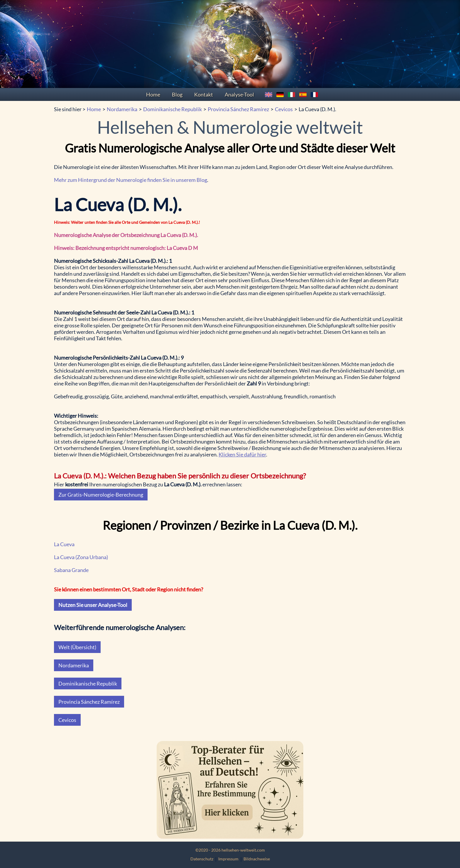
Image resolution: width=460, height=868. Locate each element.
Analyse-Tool (239, 94)
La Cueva (64, 544)
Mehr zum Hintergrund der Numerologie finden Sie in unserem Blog (131, 180)
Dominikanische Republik (172, 109)
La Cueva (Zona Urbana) (81, 557)
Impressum (228, 859)
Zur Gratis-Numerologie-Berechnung (101, 495)
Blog (177, 94)
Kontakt (204, 94)
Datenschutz (202, 859)
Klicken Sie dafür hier (242, 454)
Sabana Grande (71, 570)
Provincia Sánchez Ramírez (238, 109)
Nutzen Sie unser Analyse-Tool (93, 605)
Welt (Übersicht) (77, 647)
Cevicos (284, 109)
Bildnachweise (257, 859)
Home (153, 94)
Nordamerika (122, 109)
